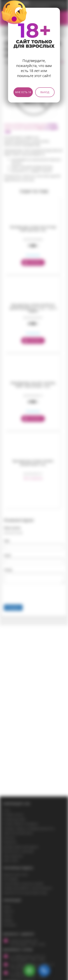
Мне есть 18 (23, 92)
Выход (45, 92)
